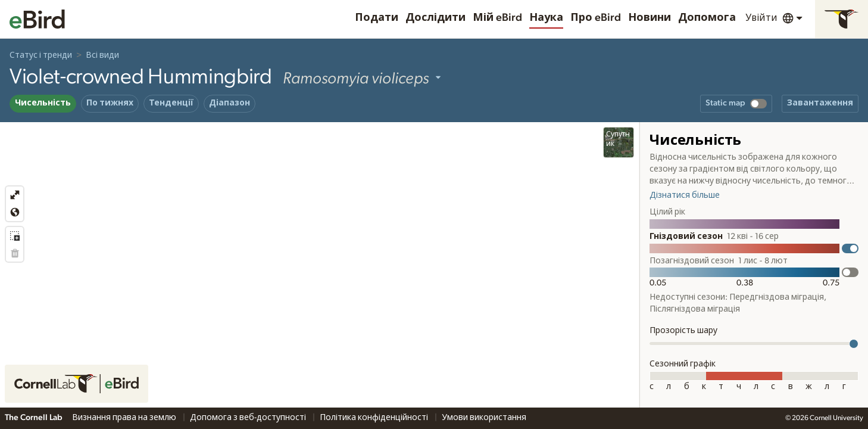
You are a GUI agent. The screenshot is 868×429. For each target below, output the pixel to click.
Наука (546, 18)
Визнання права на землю (125, 418)
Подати (377, 18)
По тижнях (110, 103)
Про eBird (596, 18)
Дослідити (435, 18)
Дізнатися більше (685, 195)
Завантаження (820, 103)
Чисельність (43, 103)
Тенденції (171, 103)
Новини (650, 18)
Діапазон (230, 103)
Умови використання (484, 418)
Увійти (761, 18)
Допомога (707, 18)
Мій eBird (497, 18)
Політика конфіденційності (375, 418)
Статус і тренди (41, 55)
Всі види (102, 55)
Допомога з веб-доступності (249, 418)
